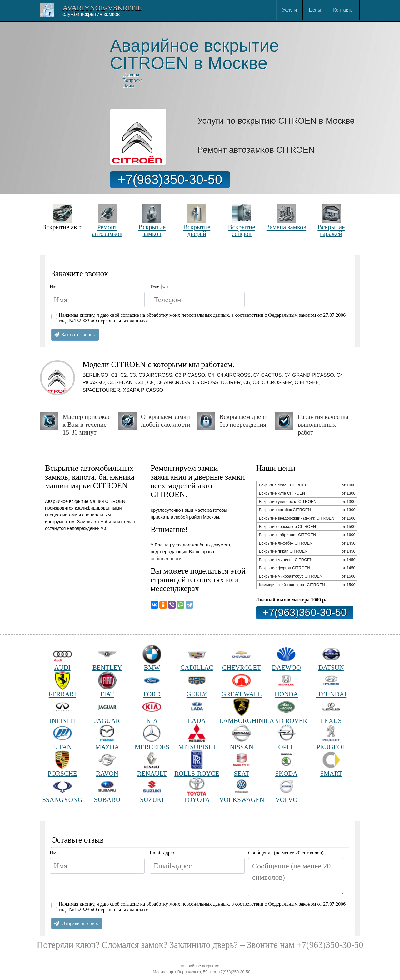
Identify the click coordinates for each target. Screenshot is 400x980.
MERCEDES (152, 737)
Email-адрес (162, 853)
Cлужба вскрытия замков (91, 14)
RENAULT (152, 764)
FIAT (107, 684)
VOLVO (286, 790)
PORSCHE (62, 764)
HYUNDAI (331, 684)
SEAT (242, 764)
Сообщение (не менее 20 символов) (286, 853)
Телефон (159, 286)
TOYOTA (197, 790)
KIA (152, 711)
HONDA (286, 684)
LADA (197, 711)
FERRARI (62, 684)
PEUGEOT (331, 737)
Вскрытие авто (62, 217)
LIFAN (62, 737)
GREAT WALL (242, 684)
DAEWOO (286, 658)
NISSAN (242, 737)
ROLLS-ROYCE (197, 764)
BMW (152, 658)
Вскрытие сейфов (242, 220)
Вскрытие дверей (197, 220)
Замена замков (286, 217)
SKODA (287, 764)
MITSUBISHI (197, 737)
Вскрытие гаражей (331, 220)
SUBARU (107, 790)
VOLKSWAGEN (241, 790)
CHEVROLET (242, 658)
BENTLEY (107, 658)
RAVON (107, 764)
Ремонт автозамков (107, 220)
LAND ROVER (286, 711)
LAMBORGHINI (241, 711)
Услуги (290, 10)
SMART (331, 764)
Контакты (343, 10)
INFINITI (62, 711)
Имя (54, 286)
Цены (315, 10)
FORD (152, 684)
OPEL (286, 737)
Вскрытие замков (152, 220)
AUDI (62, 658)
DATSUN (331, 658)
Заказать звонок (78, 334)
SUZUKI (152, 790)
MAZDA (107, 737)
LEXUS (331, 711)
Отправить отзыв (80, 923)
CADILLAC (197, 658)
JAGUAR (107, 711)
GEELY (197, 684)
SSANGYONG (62, 790)
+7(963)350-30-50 (170, 179)
